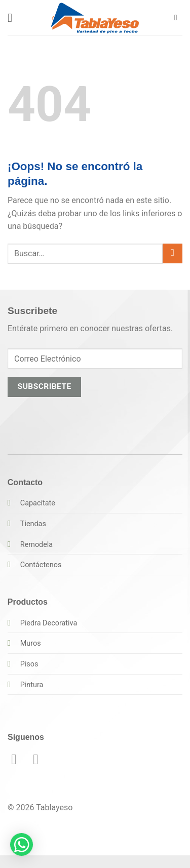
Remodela (36, 545)
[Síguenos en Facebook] (18, 759)
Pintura (32, 685)
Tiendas (33, 524)
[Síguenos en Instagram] (40, 759)
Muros (31, 643)
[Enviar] (173, 253)
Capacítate (38, 503)
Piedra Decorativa (49, 623)
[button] (14, 17)
